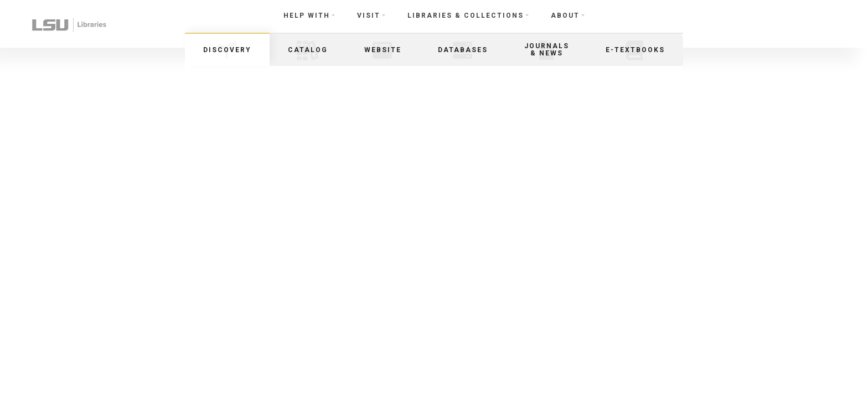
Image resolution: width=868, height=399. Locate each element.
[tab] (227, 49)
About (565, 16)
